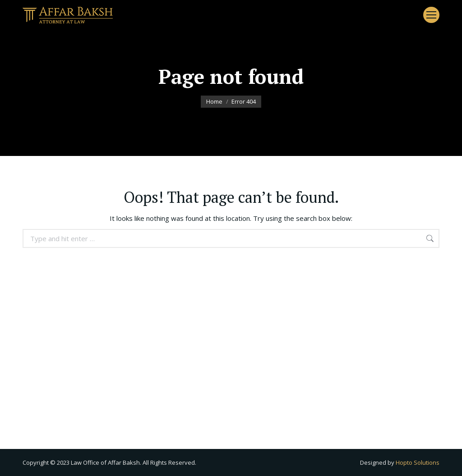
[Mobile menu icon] (431, 15)
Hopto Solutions (418, 462)
